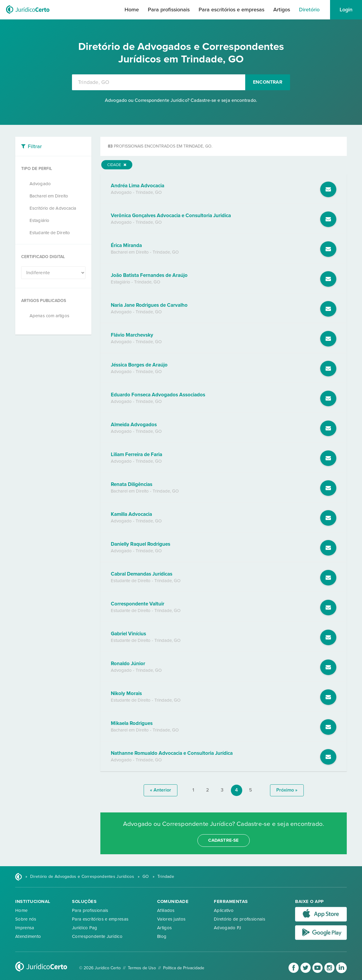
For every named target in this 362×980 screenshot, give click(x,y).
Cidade (117, 165)
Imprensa (25, 928)
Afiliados (166, 910)
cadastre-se (223, 840)
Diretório (309, 10)
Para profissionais (169, 10)
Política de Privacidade (184, 968)
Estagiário (39, 220)
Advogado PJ (227, 928)
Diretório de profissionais (240, 919)
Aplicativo (224, 910)
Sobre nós (26, 919)
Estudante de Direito (50, 233)
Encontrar (268, 82)
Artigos (282, 10)
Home (132, 10)
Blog (162, 936)
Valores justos (171, 919)
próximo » (287, 790)
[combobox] (159, 82)
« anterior (161, 790)
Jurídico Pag (85, 928)
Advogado (40, 184)
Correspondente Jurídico (97, 936)
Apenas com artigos (49, 316)
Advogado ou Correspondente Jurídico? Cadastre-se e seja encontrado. (181, 100)
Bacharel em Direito (49, 196)
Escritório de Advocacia (53, 208)
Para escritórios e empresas (231, 10)
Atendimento (28, 936)
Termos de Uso (142, 968)
